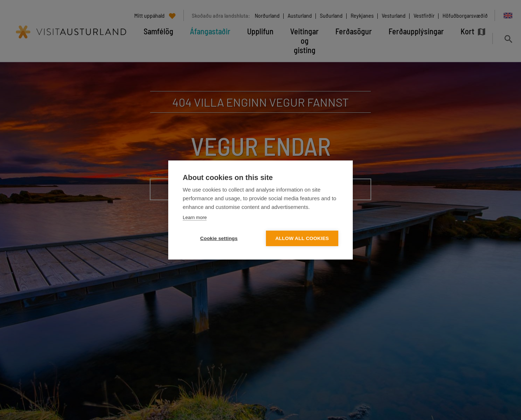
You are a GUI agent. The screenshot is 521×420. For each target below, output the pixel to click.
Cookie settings (219, 238)
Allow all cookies (302, 238)
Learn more (195, 217)
